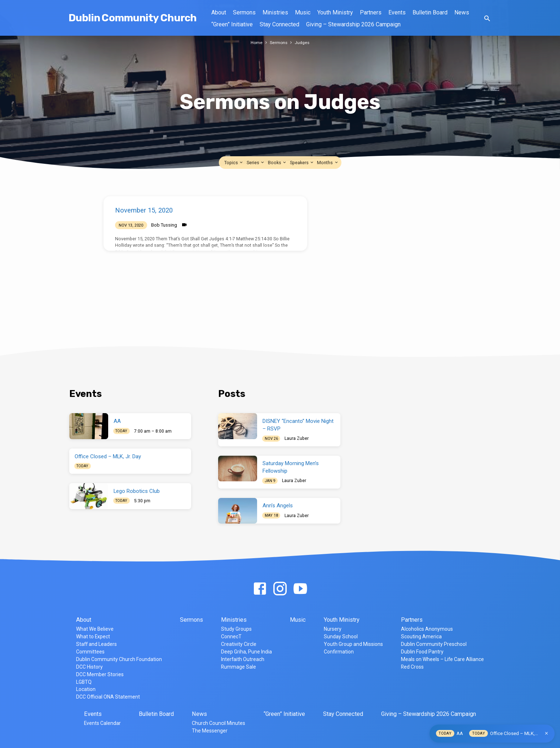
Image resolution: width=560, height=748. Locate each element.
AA (117, 421)
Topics (234, 163)
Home (256, 42)
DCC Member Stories (100, 674)
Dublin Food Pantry (422, 652)
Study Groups (236, 629)
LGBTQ (84, 682)
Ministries (275, 12)
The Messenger (210, 731)
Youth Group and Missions (353, 644)
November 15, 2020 (144, 210)
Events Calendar (102, 723)
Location (86, 689)
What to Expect (93, 637)
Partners (371, 12)
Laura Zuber (297, 438)
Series (256, 163)
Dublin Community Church (133, 18)
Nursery (333, 629)
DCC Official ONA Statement (108, 697)
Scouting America (421, 637)
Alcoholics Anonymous (427, 629)
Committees (90, 652)
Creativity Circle (239, 644)
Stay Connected (279, 24)
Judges (303, 42)
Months (328, 163)
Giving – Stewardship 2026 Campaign (353, 24)
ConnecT (231, 637)
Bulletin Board (430, 12)
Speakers (302, 163)
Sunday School (341, 637)
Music (303, 12)
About (219, 12)
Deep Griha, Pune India (246, 652)
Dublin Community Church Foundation (119, 659)
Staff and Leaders (96, 644)
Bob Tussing (164, 225)
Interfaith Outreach (243, 659)
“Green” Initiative (232, 24)
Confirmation (339, 652)
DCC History (89, 667)
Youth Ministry (335, 12)
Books (277, 163)
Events (397, 12)
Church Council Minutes (219, 723)
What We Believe (95, 629)
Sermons (244, 12)
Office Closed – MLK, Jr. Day (108, 456)
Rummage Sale (239, 667)
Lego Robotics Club (137, 491)
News (462, 12)
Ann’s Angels (278, 506)
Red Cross (412, 667)
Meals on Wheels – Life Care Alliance (442, 659)
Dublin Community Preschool (434, 644)
